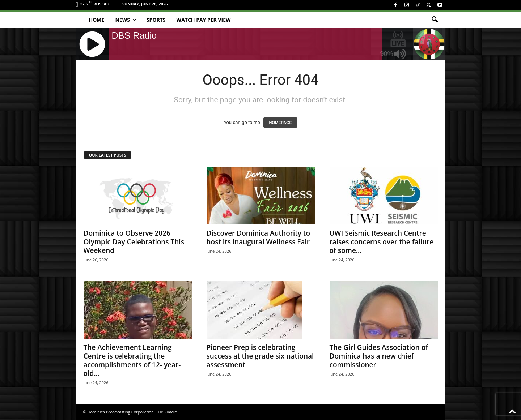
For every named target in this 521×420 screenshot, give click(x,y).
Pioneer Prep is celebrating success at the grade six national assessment (260, 356)
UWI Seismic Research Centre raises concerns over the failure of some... (382, 242)
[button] (435, 20)
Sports (156, 20)
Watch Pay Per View (204, 20)
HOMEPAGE (280, 123)
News (126, 20)
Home (97, 20)
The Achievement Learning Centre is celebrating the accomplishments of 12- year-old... (132, 360)
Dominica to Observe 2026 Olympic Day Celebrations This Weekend (134, 242)
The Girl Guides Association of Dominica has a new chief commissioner (379, 356)
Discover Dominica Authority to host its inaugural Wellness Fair (258, 237)
